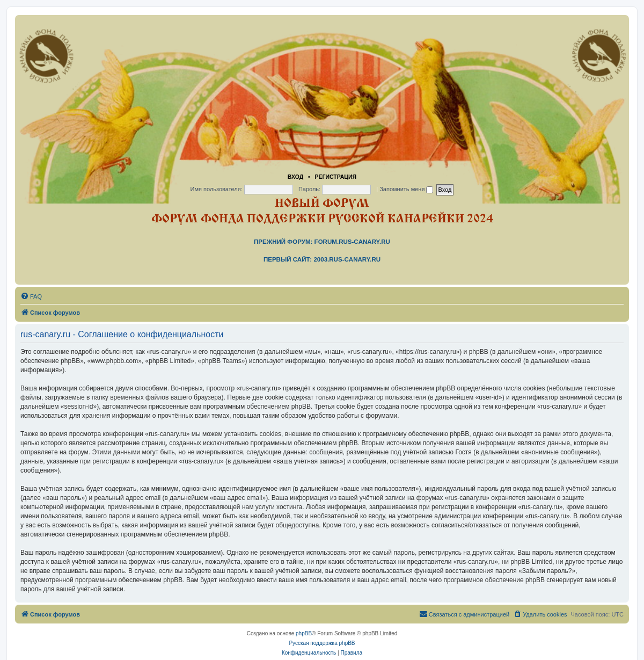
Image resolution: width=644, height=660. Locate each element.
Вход (295, 177)
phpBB (304, 633)
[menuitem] (31, 296)
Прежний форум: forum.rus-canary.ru (322, 242)
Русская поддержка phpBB (322, 643)
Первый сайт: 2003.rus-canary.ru (322, 259)
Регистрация (335, 177)
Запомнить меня (406, 189)
